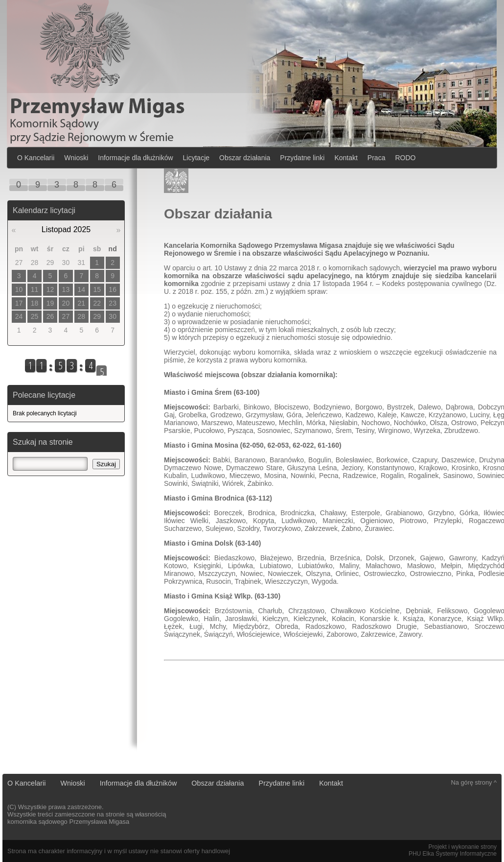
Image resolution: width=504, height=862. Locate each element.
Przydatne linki (302, 158)
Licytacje (196, 158)
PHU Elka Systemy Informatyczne (453, 854)
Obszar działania (245, 158)
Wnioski (76, 158)
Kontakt (346, 158)
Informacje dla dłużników (135, 158)
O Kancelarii (36, 158)
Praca (377, 158)
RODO (405, 158)
